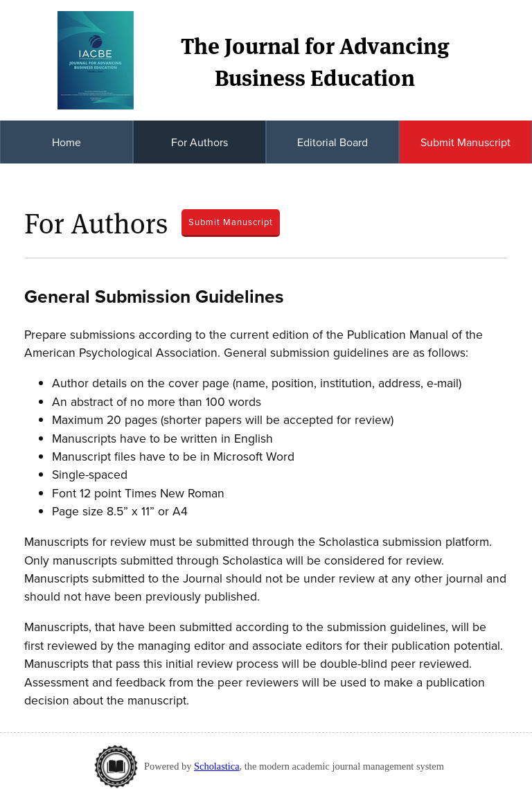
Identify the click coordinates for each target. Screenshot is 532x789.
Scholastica (217, 766)
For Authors (199, 142)
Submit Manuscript (465, 142)
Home (66, 142)
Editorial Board (332, 142)
